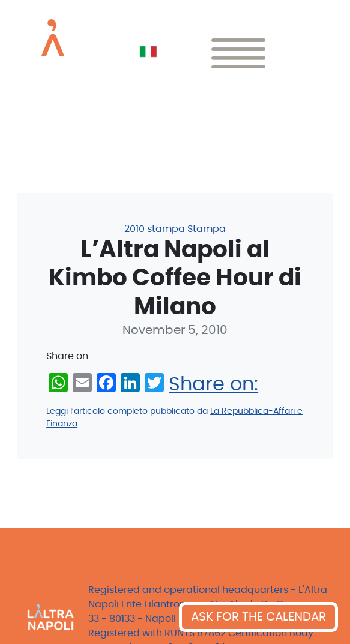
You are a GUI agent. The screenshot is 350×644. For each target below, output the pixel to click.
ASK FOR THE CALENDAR (258, 617)
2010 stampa (155, 229)
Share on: (213, 384)
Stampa (207, 229)
